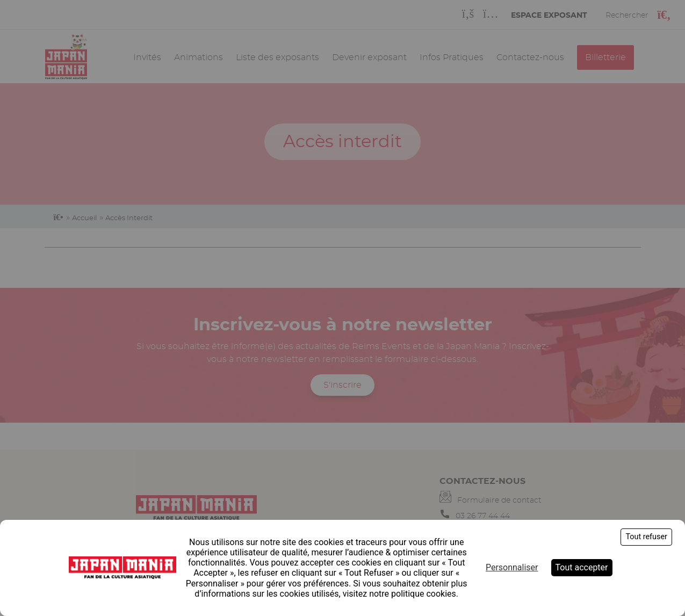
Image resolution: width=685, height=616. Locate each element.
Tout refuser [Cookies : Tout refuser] (646, 537)
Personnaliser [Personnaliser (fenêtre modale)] (512, 567)
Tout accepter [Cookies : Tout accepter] (582, 567)
